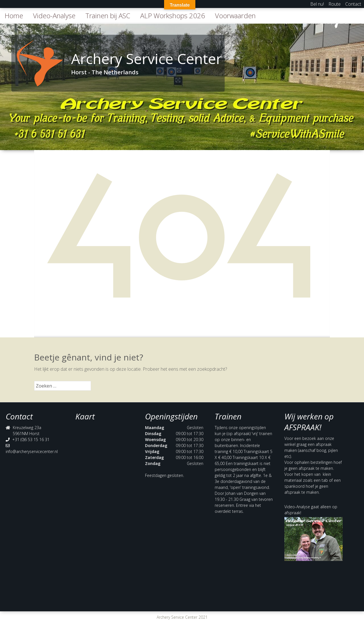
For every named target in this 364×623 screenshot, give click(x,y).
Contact (353, 4)
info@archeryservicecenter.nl (32, 451)
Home (14, 16)
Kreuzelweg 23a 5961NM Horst (27, 431)
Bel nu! (317, 4)
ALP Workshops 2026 (173, 16)
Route (335, 4)
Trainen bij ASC (108, 16)
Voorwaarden (235, 16)
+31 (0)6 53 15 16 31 (31, 439)
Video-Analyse (54, 16)
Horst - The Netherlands (105, 72)
